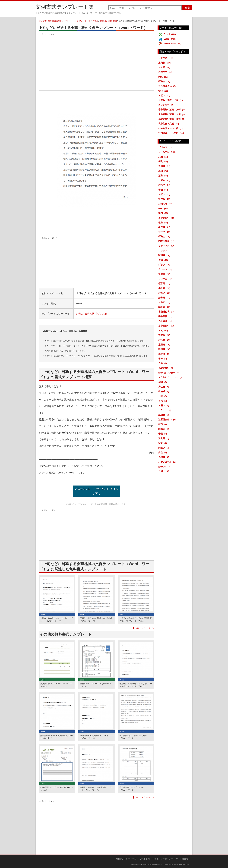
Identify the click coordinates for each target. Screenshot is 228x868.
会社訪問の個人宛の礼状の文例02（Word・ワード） (134, 737)
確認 (163, 382)
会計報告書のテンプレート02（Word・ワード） (132, 789)
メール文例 (167, 152)
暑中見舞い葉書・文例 (173, 114)
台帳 (163, 396)
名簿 (163, 359)
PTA (164, 77)
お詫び (165, 185)
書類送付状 (167, 312)
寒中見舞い (167, 326)
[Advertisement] (97, 58)
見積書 (164, 457)
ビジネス (166, 58)
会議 (163, 434)
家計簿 (164, 354)
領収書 (165, 283)
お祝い (165, 95)
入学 (163, 363)
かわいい (165, 467)
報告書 (165, 227)
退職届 (165, 274)
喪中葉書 (166, 316)
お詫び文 (166, 72)
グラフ (165, 265)
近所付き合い (168, 86)
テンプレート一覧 (83, 21)
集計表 (165, 288)
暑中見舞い (167, 218)
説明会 (164, 415)
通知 (164, 171)
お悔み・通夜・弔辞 (171, 100)
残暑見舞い (166, 368)
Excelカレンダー (169, 373)
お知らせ (166, 204)
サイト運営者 (182, 859)
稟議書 (165, 345)
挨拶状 (165, 335)
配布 (163, 424)
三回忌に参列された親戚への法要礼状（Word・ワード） (96, 620)
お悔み (95, 21)
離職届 (164, 429)
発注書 (164, 387)
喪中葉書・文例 (169, 124)
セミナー (165, 410)
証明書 (165, 255)
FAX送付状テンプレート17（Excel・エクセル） (57, 789)
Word (170, 39)
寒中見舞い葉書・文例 (173, 110)
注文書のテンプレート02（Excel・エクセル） (56, 685)
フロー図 (166, 279)
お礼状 (165, 67)
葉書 (164, 175)
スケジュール (168, 462)
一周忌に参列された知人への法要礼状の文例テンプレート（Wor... (136, 620)
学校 (164, 91)
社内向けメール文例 (172, 133)
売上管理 (166, 321)
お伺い (164, 471)
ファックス (167, 246)
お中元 (165, 302)
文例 (115, 21)
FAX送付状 (167, 241)
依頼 (164, 260)
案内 (164, 213)
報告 (164, 222)
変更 (163, 443)
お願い (164, 405)
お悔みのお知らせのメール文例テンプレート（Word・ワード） (57, 620)
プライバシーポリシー (163, 859)
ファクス (166, 251)
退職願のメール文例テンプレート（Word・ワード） (94, 737)
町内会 (165, 81)
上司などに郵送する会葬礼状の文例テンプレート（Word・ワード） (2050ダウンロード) (97, 491)
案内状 (165, 63)
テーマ (165, 232)
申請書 (165, 349)
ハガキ (165, 180)
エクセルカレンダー (171, 377)
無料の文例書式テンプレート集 (159, 864)
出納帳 (164, 391)
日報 (163, 401)
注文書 (164, 438)
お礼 (164, 330)
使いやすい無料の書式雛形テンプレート (56, 21)
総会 (163, 452)
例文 (110, 21)
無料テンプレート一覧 (145, 628)
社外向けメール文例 (171, 128)
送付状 (165, 199)
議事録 (165, 307)
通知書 (165, 166)
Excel (170, 34)
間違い (164, 448)
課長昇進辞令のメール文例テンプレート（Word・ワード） (57, 737)
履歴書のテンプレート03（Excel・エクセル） (96, 685)
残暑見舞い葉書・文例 (172, 119)
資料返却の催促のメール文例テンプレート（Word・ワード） (96, 789)
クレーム (166, 269)
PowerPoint (173, 44)
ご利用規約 (144, 859)
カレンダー (166, 105)
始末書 (165, 298)
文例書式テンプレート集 (65, 7)
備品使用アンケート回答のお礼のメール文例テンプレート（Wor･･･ (136, 685)
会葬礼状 (103, 21)
